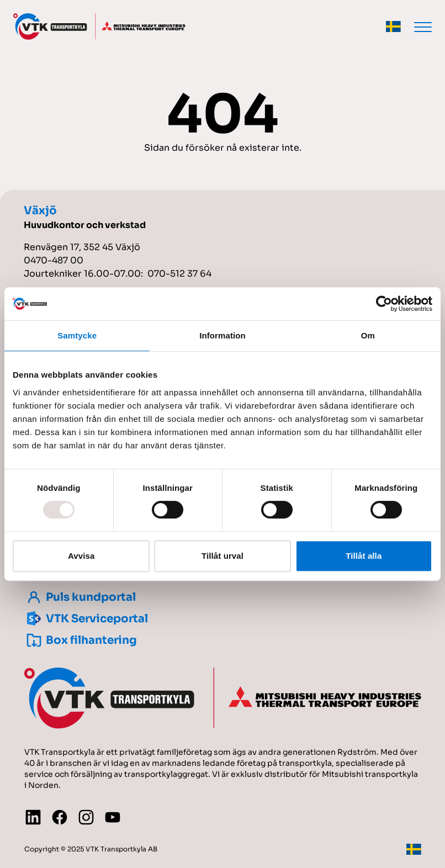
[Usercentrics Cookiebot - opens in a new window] (384, 304)
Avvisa (81, 556)
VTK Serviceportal (86, 619)
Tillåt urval (223, 556)
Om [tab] (368, 335)
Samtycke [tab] (77, 335)
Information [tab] (223, 335)
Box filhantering (81, 640)
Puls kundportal (80, 597)
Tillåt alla (364, 556)
